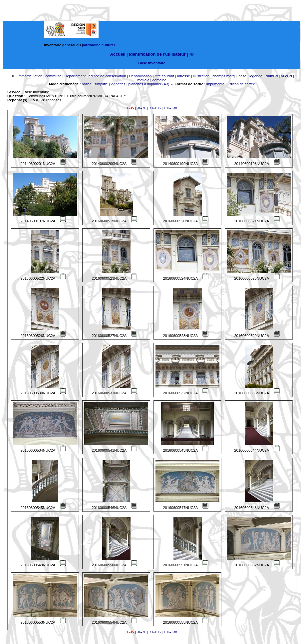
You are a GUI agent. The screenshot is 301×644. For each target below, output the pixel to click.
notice (87, 84)
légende (256, 76)
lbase (242, 76)
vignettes (118, 84)
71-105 (155, 108)
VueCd (286, 76)
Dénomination (141, 76)
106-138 (170, 108)
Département (75, 76)
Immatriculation (30, 76)
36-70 (142, 108)
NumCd (272, 76)
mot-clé (143, 80)
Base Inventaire (152, 63)
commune (53, 76)
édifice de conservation (107, 76)
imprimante (215, 84)
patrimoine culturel (98, 45)
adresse (183, 76)
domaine (159, 80)
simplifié (101, 84)
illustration (201, 76)
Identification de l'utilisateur (157, 54)
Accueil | (119, 54)
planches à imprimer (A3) (149, 84)
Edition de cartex (241, 84)
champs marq (224, 76)
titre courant (164, 76)
